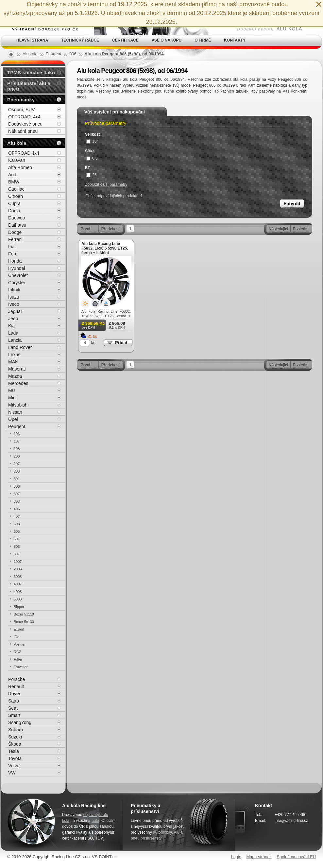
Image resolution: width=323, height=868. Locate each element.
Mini (12, 398)
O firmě (203, 40)
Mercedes (18, 383)
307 (17, 494)
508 (17, 524)
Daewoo (17, 218)
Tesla (14, 751)
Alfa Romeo (20, 167)
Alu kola (17, 143)
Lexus (14, 355)
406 (17, 509)
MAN (13, 362)
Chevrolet (18, 275)
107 (17, 441)
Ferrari (15, 239)
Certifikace (125, 40)
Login (236, 857)
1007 (18, 562)
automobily (162, 832)
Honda (15, 261)
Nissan (15, 412)
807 (17, 554)
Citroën (16, 196)
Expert (19, 629)
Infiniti (14, 290)
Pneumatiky (21, 100)
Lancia (15, 340)
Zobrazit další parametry (106, 184)
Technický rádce (80, 40)
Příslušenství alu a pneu (29, 86)
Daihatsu (17, 225)
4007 (18, 584)
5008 (18, 599)
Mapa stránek (259, 857)
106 (17, 434)
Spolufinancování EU (296, 857)
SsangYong (20, 722)
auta (95, 821)
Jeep (13, 319)
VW (12, 773)
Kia (11, 326)
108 (17, 449)
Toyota (15, 758)
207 (17, 464)
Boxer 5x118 (24, 614)
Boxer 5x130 (24, 622)
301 (17, 479)
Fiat (12, 247)
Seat (13, 708)
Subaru (16, 730)
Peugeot (17, 426)
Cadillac (16, 189)
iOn (17, 637)
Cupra (14, 203)
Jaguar (15, 311)
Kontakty (235, 40)
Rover (14, 694)
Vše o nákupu (167, 40)
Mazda (15, 376)
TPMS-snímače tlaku (31, 72)
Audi (13, 175)
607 (17, 539)
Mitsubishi (18, 405)
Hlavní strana (32, 40)
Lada (13, 333)
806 (17, 547)
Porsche (17, 679)
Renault (16, 686)
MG (12, 391)
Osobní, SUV (22, 110)
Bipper (19, 607)
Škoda (15, 744)
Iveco (14, 304)
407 (17, 516)
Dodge (15, 232)
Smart (14, 715)
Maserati (17, 369)
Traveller (21, 667)
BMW (14, 182)
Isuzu (14, 297)
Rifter (18, 659)
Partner (20, 644)
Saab (14, 701)
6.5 (92, 158)
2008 (18, 569)
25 (91, 175)
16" (92, 141)
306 (17, 486)
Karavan (17, 160)
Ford (13, 254)
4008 (18, 592)
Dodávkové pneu (25, 124)
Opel (13, 419)
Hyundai (17, 268)
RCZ (17, 652)
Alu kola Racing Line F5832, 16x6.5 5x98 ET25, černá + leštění (105, 248)
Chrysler (17, 283)
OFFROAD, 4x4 (24, 117)
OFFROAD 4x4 (24, 153)
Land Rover (20, 347)
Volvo (14, 766)
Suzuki (15, 737)
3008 (18, 577)
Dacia (14, 211)
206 (17, 456)
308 (17, 501)
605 (17, 531)
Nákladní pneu (23, 131)
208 (17, 471)
